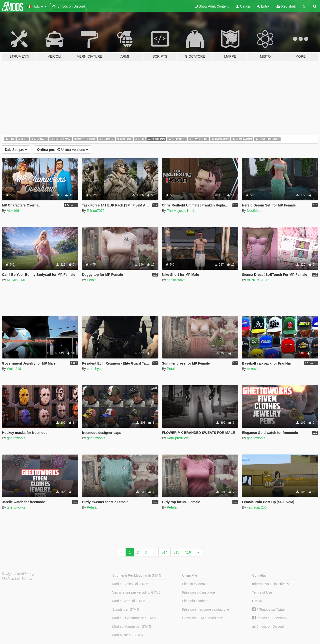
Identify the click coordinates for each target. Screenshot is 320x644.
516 (188, 552)
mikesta (253, 369)
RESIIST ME (16, 280)
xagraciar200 (257, 507)
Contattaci (260, 575)
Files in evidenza (195, 584)
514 (164, 552)
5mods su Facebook (270, 618)
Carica (243, 6)
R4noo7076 (96, 211)
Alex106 (13, 211)
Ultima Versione (62, 150)
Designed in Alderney (18, 574)
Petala (92, 280)
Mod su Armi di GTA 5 (129, 601)
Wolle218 (14, 369)
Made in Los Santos (17, 579)
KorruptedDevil (178, 438)
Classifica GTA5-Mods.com (203, 618)
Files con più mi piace (199, 592)
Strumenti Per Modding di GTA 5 (137, 575)
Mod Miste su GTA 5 (128, 635)
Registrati (286, 6)
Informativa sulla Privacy (271, 584)
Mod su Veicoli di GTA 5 (130, 584)
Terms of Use (262, 592)
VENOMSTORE (259, 280)
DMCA (257, 601)
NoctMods (254, 211)
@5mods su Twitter (269, 609)
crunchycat (95, 369)
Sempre (16, 150)
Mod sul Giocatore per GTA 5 (134, 618)
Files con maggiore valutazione (206, 609)
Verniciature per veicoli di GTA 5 (136, 592)
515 (176, 552)
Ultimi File (190, 575)
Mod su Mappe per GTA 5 (132, 626)
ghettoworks (16, 438)
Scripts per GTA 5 (125, 609)
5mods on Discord (268, 627)
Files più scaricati (195, 601)
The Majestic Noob (181, 211)
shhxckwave (176, 280)
